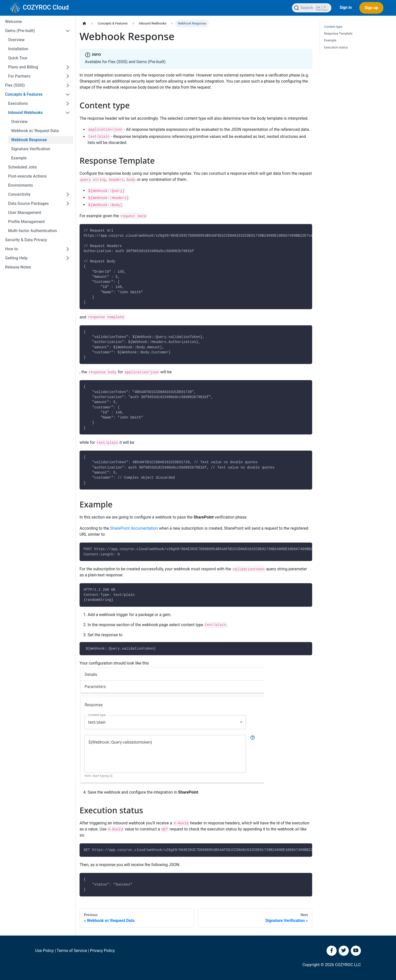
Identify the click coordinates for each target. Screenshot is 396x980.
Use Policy (44, 951)
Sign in (345, 7)
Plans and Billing (23, 67)
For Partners (19, 76)
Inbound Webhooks (25, 113)
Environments (20, 185)
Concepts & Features (24, 94)
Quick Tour (18, 58)
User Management (25, 213)
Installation (18, 49)
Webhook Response (29, 140)
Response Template (338, 33)
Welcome (13, 22)
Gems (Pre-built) (20, 31)
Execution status (336, 47)
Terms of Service (72, 951)
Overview (16, 40)
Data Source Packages (28, 203)
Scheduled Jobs (22, 167)
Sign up (371, 8)
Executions (18, 103)
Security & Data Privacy (26, 240)
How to (11, 249)
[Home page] (84, 23)
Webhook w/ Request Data (35, 131)
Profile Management (26, 222)
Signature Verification (31, 149)
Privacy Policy (102, 951)
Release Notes (18, 267)
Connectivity (19, 194)
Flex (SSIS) (15, 85)
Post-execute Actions (27, 176)
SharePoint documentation (134, 528)
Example (19, 158)
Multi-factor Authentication (32, 231)
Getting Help (16, 258)
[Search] (312, 8)
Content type (333, 27)
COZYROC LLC (348, 965)
